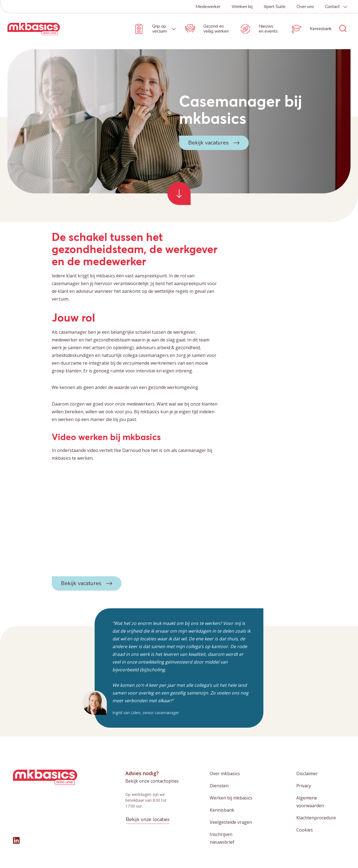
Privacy (304, 786)
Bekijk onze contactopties (152, 781)
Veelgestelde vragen (231, 822)
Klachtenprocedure (316, 818)
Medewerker (208, 7)
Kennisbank (222, 810)
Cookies (305, 830)
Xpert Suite (275, 7)
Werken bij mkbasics (231, 798)
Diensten (219, 786)
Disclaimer (307, 774)
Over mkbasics (225, 774)
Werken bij (242, 7)
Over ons (305, 7)
